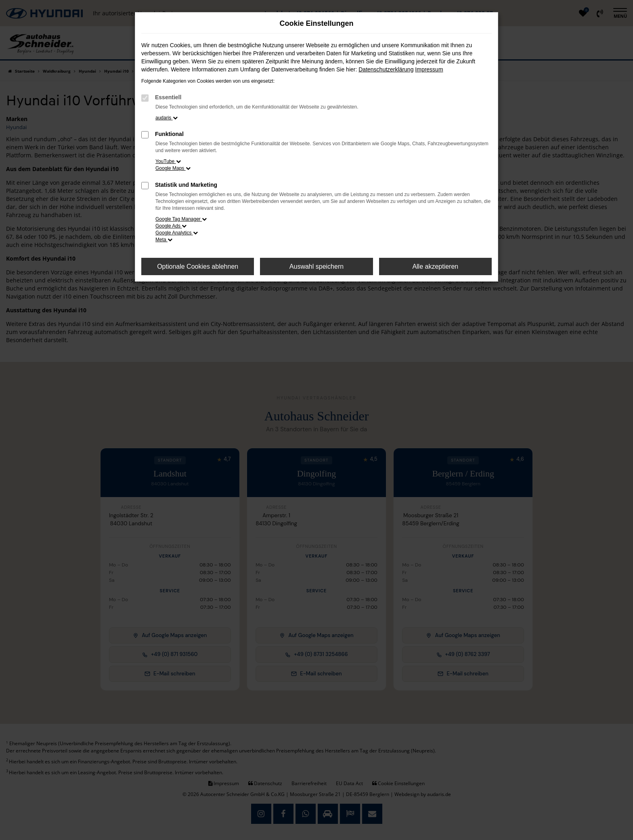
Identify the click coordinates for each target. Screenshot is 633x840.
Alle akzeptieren (435, 266)
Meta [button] (164, 240)
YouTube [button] (168, 161)
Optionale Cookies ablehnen (198, 266)
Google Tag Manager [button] (181, 219)
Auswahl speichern (316, 266)
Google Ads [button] (171, 226)
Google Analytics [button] (177, 233)
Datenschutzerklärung (386, 69)
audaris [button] (167, 118)
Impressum (429, 69)
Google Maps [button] (173, 168)
